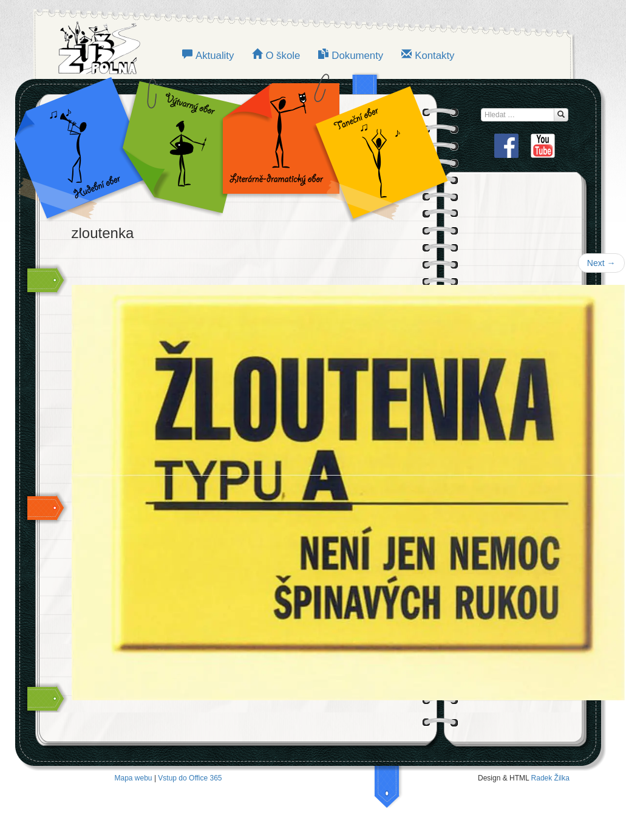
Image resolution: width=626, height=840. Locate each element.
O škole (283, 56)
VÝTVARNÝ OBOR (180, 146)
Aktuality (215, 56)
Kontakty (434, 56)
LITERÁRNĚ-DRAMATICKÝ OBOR (277, 146)
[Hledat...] (561, 115)
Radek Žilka (550, 778)
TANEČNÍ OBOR (375, 146)
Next (601, 263)
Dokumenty (357, 56)
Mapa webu (134, 778)
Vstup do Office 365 (190, 778)
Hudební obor (89, 146)
